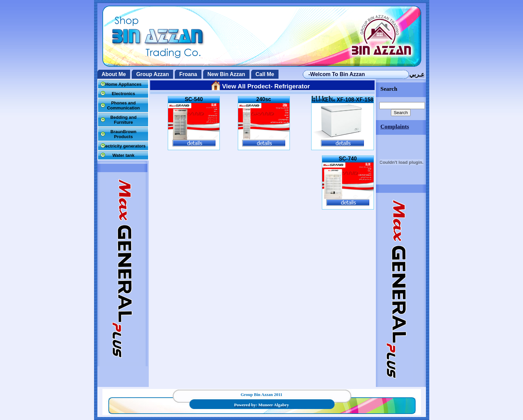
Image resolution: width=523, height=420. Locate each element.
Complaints (395, 127)
